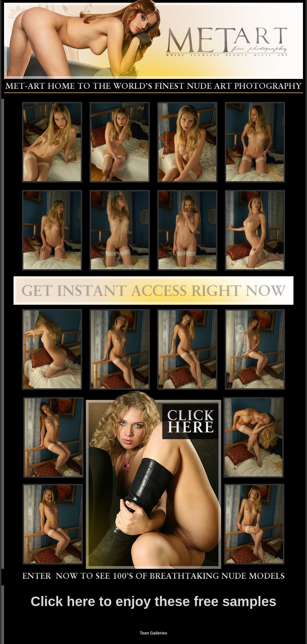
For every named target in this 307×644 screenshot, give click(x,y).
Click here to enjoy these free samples (154, 601)
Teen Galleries (153, 633)
